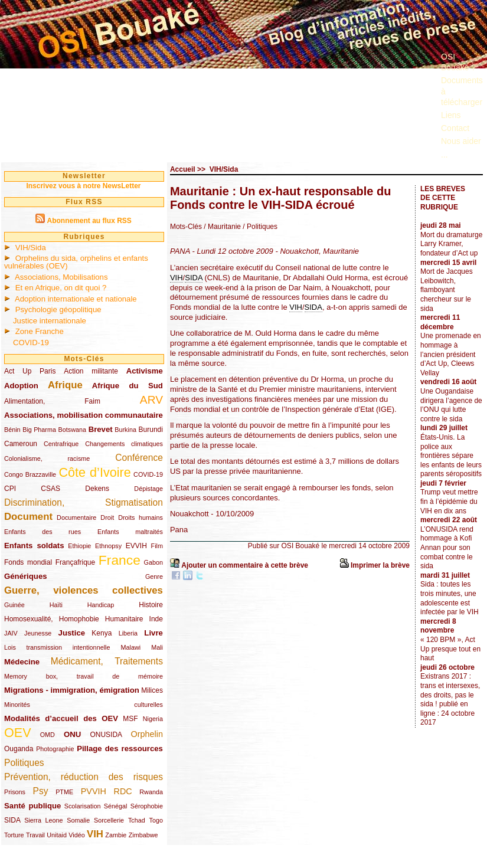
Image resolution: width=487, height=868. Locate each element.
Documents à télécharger (462, 91)
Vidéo (76, 835)
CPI (10, 489)
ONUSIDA (106, 735)
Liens (451, 115)
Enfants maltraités (130, 532)
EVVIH (136, 546)
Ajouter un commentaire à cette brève (245, 565)
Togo (156, 820)
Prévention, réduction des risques (84, 777)
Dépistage (148, 489)
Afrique (65, 385)
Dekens (97, 489)
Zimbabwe (143, 835)
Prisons (15, 792)
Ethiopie (79, 546)
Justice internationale (50, 321)
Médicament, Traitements (107, 661)
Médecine (22, 662)
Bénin (12, 430)
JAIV (11, 633)
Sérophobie (147, 806)
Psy (41, 791)
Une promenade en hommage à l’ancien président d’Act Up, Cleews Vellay (451, 354)
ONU (72, 734)
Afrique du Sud (128, 386)
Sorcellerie (109, 820)
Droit (107, 517)
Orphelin (147, 734)
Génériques (26, 576)
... (444, 155)
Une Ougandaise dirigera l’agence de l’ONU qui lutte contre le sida (451, 405)
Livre (153, 633)
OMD (48, 735)
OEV (18, 733)
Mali (157, 647)
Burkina (125, 430)
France (120, 560)
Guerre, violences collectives (84, 590)
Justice (72, 633)
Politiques (24, 763)
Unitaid (57, 835)
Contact (455, 128)
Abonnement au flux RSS (89, 221)
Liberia (128, 633)
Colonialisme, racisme (47, 458)
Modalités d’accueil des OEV (61, 718)
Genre (154, 577)
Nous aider (461, 141)
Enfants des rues (43, 532)
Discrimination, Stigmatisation (84, 502)
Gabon (153, 562)
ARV (151, 400)
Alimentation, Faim (52, 401)
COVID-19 (31, 343)
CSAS (50, 489)
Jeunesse (38, 633)
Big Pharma (39, 430)
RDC (123, 791)
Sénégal (116, 806)
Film (157, 546)
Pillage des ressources (120, 749)
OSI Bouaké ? (458, 62)
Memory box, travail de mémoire (84, 676)
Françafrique (75, 562)
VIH (95, 834)
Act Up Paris (30, 371)
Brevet (101, 429)
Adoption (21, 386)
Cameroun (21, 444)
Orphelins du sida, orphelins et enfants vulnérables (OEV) (76, 262)
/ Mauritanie (222, 227)
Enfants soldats (34, 546)
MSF (130, 719)
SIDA (12, 820)
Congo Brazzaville (30, 474)
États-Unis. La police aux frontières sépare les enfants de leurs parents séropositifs (451, 456)
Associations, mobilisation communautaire (84, 415)
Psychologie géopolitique (58, 309)
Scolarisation (83, 806)
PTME (64, 792)
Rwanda (151, 792)
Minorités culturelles (84, 705)
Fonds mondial (28, 562)
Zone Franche (40, 331)
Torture (14, 835)
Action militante (91, 371)
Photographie (55, 749)
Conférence (139, 458)
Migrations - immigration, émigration (72, 690)
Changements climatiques (124, 444)
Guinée (14, 605)
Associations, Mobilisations (61, 277)
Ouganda (19, 749)
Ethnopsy (108, 546)
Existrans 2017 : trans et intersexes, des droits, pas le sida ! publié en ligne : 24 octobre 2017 (450, 699)
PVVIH (94, 791)
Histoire (151, 605)
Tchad (137, 820)
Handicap (101, 605)
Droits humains (140, 517)
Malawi (130, 647)
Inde (156, 619)
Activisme (145, 371)
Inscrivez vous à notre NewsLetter (83, 186)
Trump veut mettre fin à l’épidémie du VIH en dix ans (449, 501)
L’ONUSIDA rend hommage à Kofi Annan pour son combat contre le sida (447, 548)
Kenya (102, 633)
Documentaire (76, 517)
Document (28, 517)
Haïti (56, 605)
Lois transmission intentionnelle (57, 647)
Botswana (72, 430)
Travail (35, 835)
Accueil (183, 169)
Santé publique (32, 806)
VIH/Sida (31, 248)
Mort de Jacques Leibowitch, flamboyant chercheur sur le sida (447, 290)
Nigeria (153, 719)
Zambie (116, 835)
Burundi (151, 430)
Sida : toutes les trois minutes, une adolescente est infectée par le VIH (450, 598)
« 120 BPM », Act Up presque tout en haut (450, 649)
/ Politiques (259, 227)
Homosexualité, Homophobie (52, 619)
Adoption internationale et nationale (76, 299)
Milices (152, 690)
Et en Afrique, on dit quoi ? (61, 288)
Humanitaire (124, 619)
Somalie (78, 820)
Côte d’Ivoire (94, 472)
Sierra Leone (43, 820)
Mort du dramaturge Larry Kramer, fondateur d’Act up (451, 244)
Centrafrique (61, 444)
